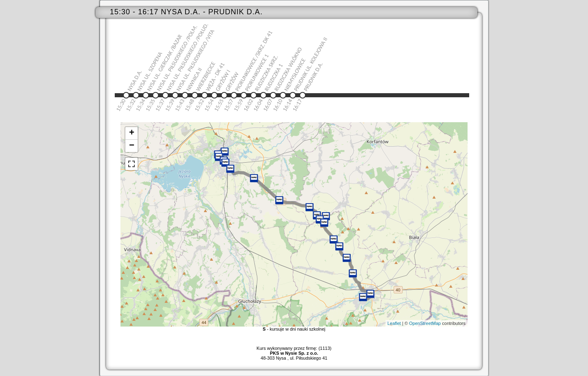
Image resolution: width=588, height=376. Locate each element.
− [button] (132, 146)
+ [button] (132, 133)
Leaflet (394, 323)
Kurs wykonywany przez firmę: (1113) (294, 351)
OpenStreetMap (425, 323)
